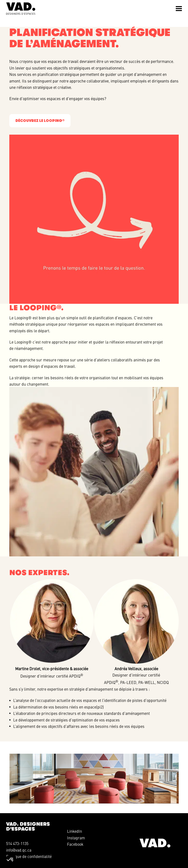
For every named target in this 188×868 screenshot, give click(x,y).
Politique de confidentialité (29, 856)
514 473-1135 (17, 843)
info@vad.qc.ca (19, 850)
